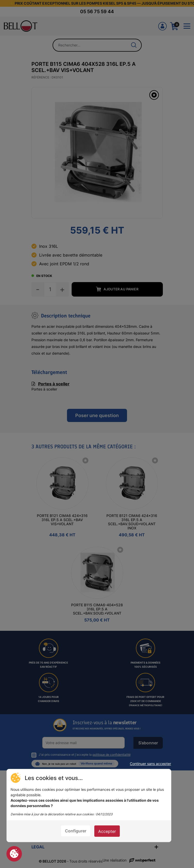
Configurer (76, 831)
